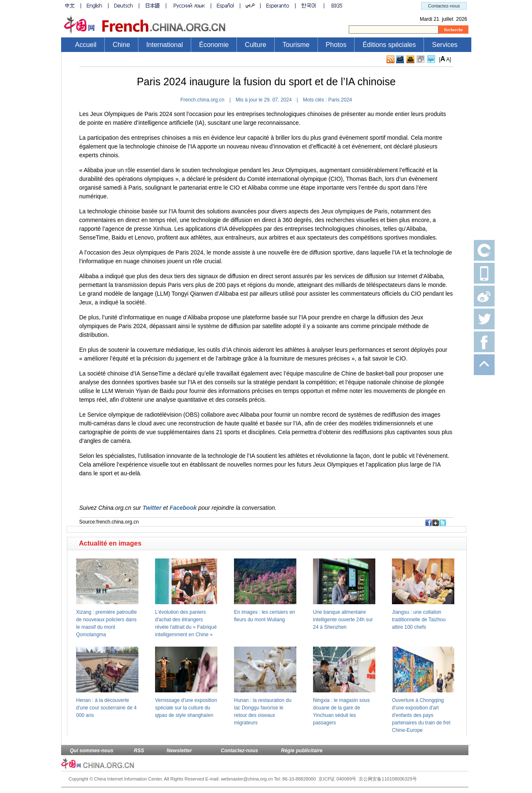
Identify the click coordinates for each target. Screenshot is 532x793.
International (165, 45)
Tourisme (296, 45)
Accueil (86, 45)
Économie (214, 45)
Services (445, 45)
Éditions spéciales (389, 45)
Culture (256, 45)
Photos (336, 45)
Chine (121, 45)
